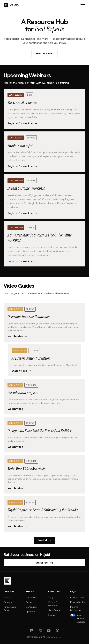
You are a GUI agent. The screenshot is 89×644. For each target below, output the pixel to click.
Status (52, 615)
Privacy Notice (78, 602)
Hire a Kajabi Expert (10, 609)
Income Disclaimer (76, 609)
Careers (8, 602)
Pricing (29, 602)
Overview (31, 597)
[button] (83, 5)
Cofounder (32, 607)
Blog (51, 597)
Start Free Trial (44, 563)
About (7, 597)
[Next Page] (44, 540)
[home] (11, 5)
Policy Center (77, 597)
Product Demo (44, 54)
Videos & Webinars (53, 604)
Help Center (54, 610)
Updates (30, 612)
